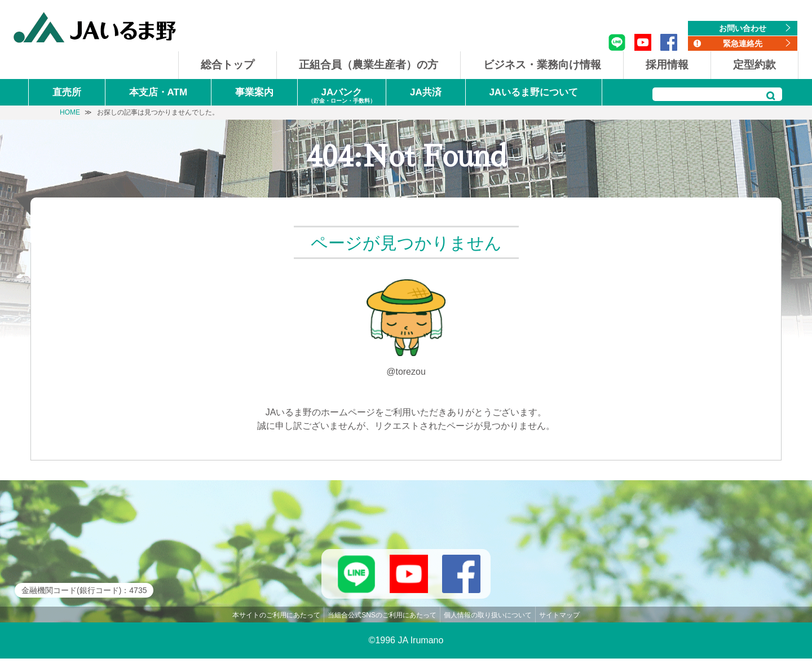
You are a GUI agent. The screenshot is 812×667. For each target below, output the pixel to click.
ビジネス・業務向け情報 (542, 65)
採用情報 (667, 65)
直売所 (67, 92)
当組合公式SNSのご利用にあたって (382, 624)
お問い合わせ (743, 28)
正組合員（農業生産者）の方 (369, 65)
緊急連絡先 (743, 43)
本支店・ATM (158, 92)
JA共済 (426, 92)
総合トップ (228, 65)
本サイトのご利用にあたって (276, 624)
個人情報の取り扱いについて (488, 624)
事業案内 (254, 92)
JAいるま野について (533, 92)
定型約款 (754, 65)
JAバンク (342, 96)
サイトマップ (559, 624)
